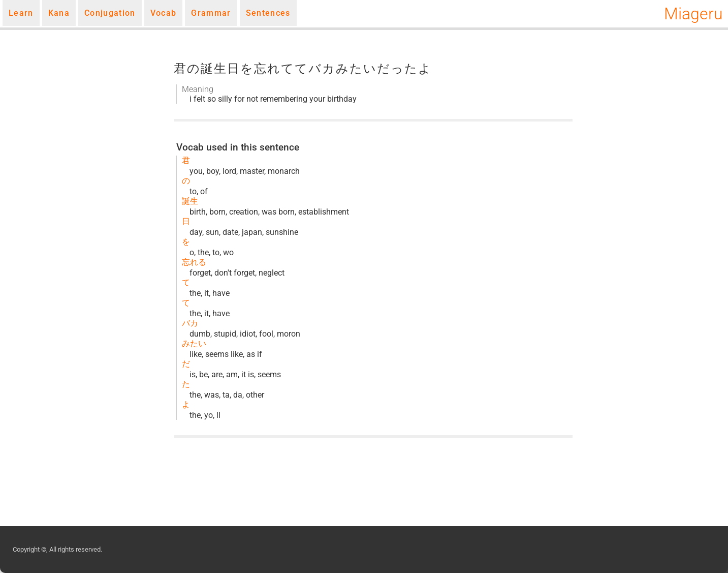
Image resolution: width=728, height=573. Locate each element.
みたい (194, 343)
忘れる (194, 262)
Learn (21, 13)
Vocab (164, 13)
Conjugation (110, 13)
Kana (59, 13)
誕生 (190, 201)
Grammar (211, 13)
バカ (190, 323)
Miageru (693, 14)
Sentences (268, 13)
